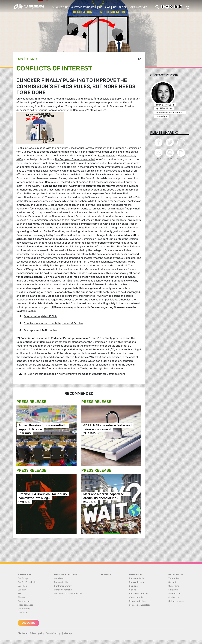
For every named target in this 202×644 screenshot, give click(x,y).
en (140, 59)
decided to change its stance (100, 235)
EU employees (106, 156)
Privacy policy (37, 633)
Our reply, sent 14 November (41, 330)
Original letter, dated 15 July (41, 316)
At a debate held (66, 167)
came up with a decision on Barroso (113, 224)
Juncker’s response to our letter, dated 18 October (53, 323)
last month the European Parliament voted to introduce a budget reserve (92, 190)
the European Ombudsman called (75, 159)
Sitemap (67, 633)
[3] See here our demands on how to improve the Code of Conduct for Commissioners (74, 374)
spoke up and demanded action (89, 163)
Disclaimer (23, 633)
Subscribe (29, 623)
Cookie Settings (54, 633)
